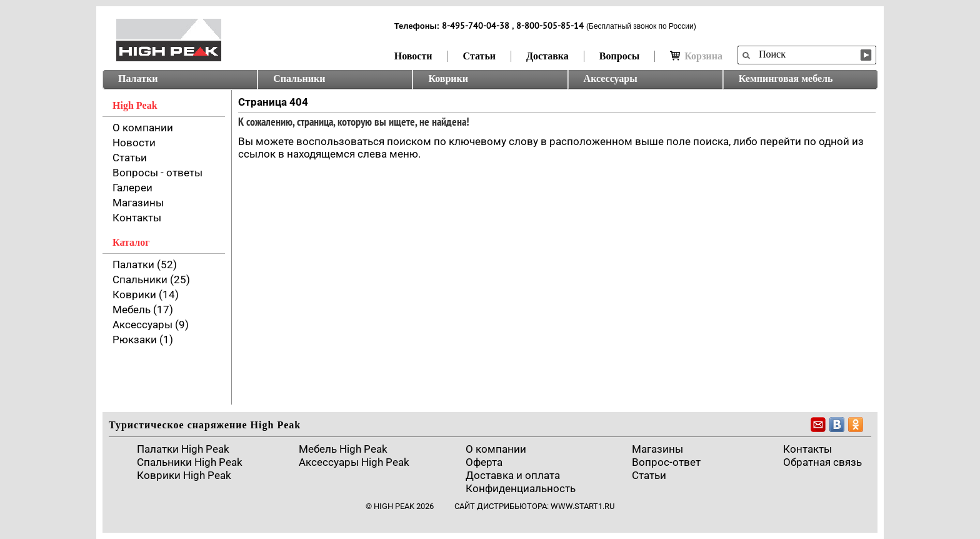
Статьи (480, 56)
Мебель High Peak (343, 449)
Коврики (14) (146, 295)
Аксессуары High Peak (354, 462)
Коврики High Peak (184, 475)
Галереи (132, 188)
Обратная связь (822, 462)
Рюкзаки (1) (143, 340)
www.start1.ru (582, 506)
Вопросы (619, 56)
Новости (413, 56)
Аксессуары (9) (151, 325)
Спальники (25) (151, 280)
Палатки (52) (145, 264)
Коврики (448, 78)
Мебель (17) (143, 310)
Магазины (138, 203)
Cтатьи (649, 475)
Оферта (484, 462)
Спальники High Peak (190, 462)
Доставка (547, 56)
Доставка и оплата (513, 475)
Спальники (299, 78)
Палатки (138, 78)
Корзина (696, 56)
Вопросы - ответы (157, 173)
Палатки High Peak (183, 449)
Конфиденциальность (521, 488)
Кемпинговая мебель (786, 78)
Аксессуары (611, 78)
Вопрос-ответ (666, 462)
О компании (143, 128)
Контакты (137, 218)
